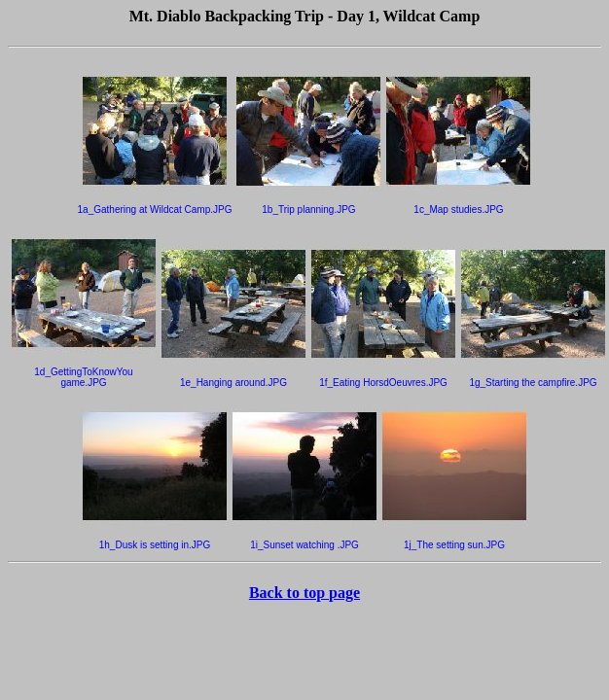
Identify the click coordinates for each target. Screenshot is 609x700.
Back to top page (304, 593)
